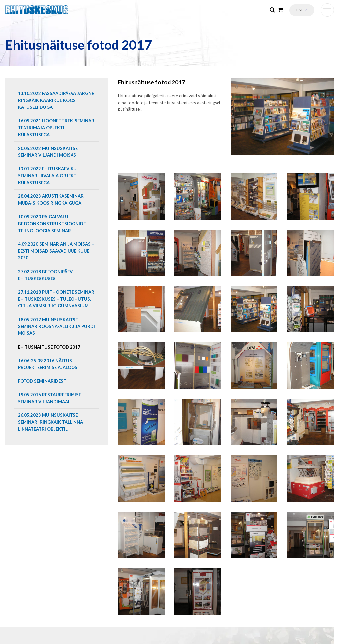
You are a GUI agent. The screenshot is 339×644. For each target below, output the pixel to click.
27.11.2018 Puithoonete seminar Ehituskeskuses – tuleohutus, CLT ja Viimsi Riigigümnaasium (56, 299)
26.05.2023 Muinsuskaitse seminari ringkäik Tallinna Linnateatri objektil (50, 422)
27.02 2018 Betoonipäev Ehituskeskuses (45, 275)
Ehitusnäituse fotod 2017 (49, 347)
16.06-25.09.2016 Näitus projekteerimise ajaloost (49, 364)
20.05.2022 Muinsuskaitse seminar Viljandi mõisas (48, 152)
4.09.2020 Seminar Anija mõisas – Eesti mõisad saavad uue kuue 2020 (56, 251)
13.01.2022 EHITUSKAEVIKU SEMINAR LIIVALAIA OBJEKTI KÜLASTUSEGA (48, 176)
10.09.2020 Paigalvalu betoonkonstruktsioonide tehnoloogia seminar (52, 224)
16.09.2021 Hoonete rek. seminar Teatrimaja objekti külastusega (56, 128)
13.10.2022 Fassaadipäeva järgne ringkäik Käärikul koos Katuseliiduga (56, 100)
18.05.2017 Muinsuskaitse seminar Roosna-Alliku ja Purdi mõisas (56, 326)
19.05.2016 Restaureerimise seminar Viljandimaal (49, 398)
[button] (302, 10)
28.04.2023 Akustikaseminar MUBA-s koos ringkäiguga (51, 200)
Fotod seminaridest (42, 381)
